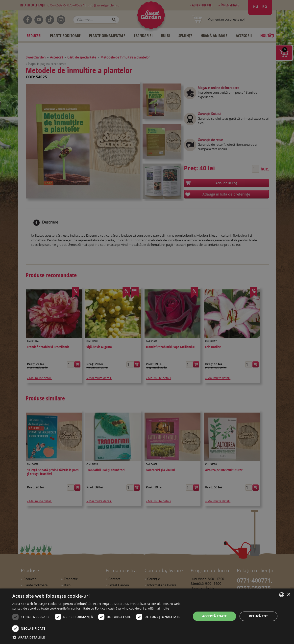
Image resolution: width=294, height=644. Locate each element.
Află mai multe (159, 608)
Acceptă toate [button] (215, 616)
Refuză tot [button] (258, 616)
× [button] (288, 595)
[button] (99, 637)
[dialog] (147, 616)
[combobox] (282, 595)
